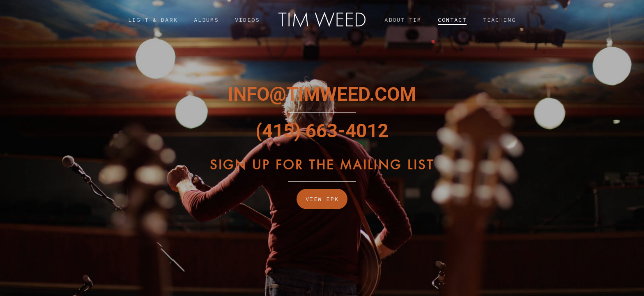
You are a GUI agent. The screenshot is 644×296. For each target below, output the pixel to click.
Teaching (499, 20)
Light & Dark (153, 20)
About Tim (403, 20)
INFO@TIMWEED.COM (322, 94)
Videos (247, 20)
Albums (206, 20)
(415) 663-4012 (322, 131)
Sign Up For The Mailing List (322, 165)
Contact (452, 20)
